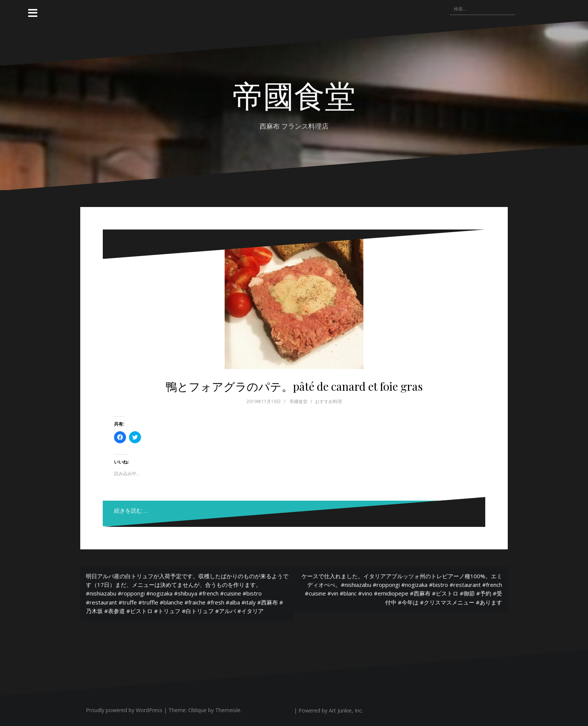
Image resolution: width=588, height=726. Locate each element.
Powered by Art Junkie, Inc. (331, 710)
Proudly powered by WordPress (124, 710)
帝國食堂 (294, 94)
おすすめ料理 (328, 401)
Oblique (197, 710)
